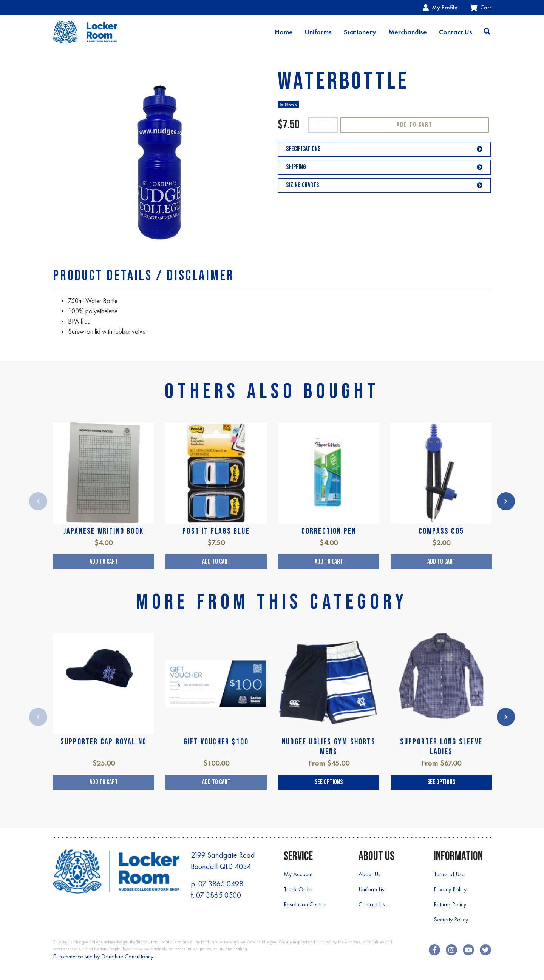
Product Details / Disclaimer (143, 276)
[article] (104, 496)
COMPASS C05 (441, 531)
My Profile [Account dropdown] (440, 7)
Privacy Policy (450, 889)
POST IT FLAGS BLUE (216, 531)
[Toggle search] (487, 32)
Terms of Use (449, 874)
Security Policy (451, 919)
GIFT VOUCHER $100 (216, 742)
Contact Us (456, 32)
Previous (38, 501)
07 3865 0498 (221, 884)
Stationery (360, 32)
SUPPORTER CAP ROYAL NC (104, 742)
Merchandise (408, 32)
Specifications (384, 149)
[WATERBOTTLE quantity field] (323, 125)
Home (284, 32)
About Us (369, 874)
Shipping (384, 167)
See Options (329, 782)
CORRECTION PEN (329, 531)
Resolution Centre (304, 904)
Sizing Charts (384, 185)
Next (506, 501)
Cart (480, 7)
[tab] (143, 276)
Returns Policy (450, 904)
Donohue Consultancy (127, 956)
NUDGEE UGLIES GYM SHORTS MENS (329, 747)
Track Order (298, 889)
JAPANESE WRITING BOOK (104, 531)
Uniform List (372, 889)
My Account (298, 874)
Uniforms (318, 32)
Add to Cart (415, 125)
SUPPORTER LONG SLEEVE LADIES (441, 747)
